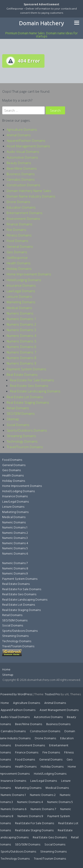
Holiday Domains (19, 269)
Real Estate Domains (22, 374)
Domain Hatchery (41, 23)
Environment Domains (23, 219)
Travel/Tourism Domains (25, 447)
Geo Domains (17, 252)
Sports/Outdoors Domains (27, 430)
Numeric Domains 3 (21, 330)
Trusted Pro (52, 694)
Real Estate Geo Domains (29, 386)
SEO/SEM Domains (21, 413)
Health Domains (19, 263)
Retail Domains (18, 408)
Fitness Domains (19, 235)
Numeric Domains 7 (21, 352)
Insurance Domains (21, 285)
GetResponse (17, 257)
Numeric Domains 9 (21, 363)
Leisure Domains (19, 296)
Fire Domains (16, 230)
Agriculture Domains (22, 129)
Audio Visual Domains (23, 152)
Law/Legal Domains (21, 291)
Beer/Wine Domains (22, 168)
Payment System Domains (26, 369)
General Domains (20, 246)
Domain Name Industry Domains (31, 196)
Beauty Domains (19, 163)
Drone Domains (18, 202)
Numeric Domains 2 (21, 324)
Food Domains (17, 241)
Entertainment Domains (25, 213)
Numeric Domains (20, 313)
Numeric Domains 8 (21, 358)
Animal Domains (19, 135)
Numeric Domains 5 (21, 341)
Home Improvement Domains (29, 274)
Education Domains (21, 207)
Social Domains (18, 425)
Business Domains (21, 174)
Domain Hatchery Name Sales (29, 191)
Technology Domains (22, 441)
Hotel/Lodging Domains (24, 280)
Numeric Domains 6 (21, 347)
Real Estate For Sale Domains (32, 380)
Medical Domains (19, 308)
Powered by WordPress (16, 694)
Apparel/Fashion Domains (26, 140)
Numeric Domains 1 (21, 319)
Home (6, 670)
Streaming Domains (21, 436)
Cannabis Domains (21, 179)
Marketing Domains (21, 302)
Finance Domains (19, 224)
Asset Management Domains (28, 146)
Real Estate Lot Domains (25, 397)
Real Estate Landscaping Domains (35, 391)
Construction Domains (23, 185)
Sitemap (13, 419)
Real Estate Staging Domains (28, 402)
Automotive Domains (22, 157)
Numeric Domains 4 (21, 336)
